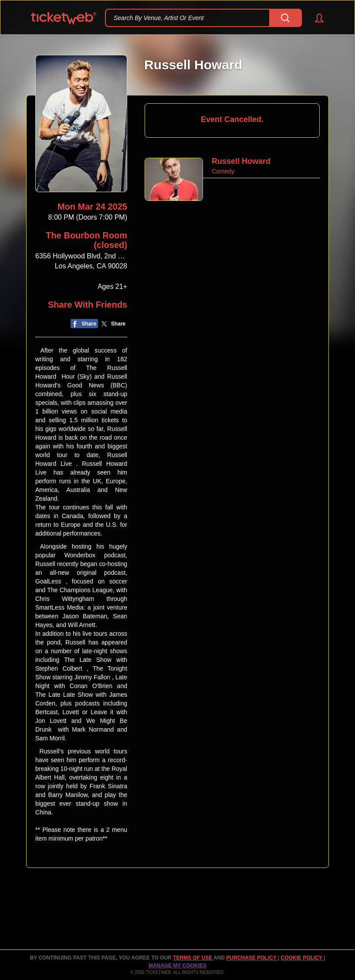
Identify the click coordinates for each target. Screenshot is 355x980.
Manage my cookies (177, 966)
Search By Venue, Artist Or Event (159, 18)
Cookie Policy (302, 958)
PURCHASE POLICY (252, 958)
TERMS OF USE (193, 958)
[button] (315, 18)
